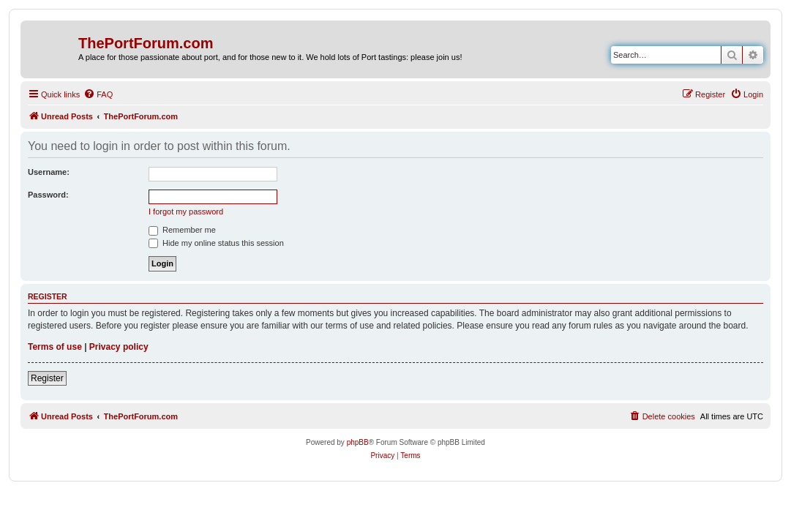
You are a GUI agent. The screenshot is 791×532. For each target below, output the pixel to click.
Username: (49, 172)
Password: (48, 195)
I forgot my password (186, 211)
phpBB (358, 442)
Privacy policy (119, 347)
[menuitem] (98, 94)
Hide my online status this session (216, 243)
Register (47, 378)
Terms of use (55, 347)
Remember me (182, 230)
